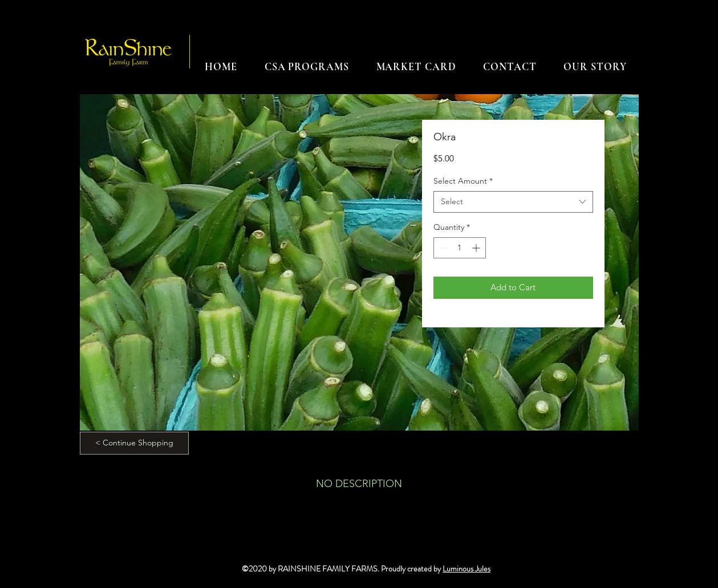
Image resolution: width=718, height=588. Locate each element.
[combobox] (513, 202)
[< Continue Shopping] (134, 443)
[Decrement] (442, 248)
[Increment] (477, 248)
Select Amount (463, 181)
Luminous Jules (467, 569)
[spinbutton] (460, 248)
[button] (307, 67)
